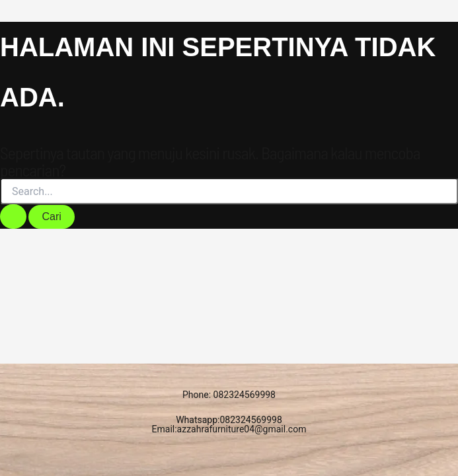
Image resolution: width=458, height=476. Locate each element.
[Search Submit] (13, 217)
